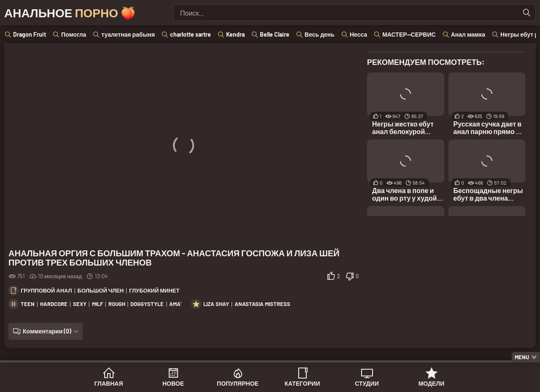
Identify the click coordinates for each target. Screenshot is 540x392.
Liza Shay (216, 304)
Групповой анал (46, 290)
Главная (109, 383)
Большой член (101, 290)
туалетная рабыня (128, 34)
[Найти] (527, 13)
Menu (522, 357)
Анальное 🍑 (70, 13)
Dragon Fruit (30, 34)
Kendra (235, 34)
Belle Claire (275, 34)
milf (97, 304)
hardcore (54, 304)
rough (117, 304)
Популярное (238, 383)
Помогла (74, 34)
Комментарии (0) (47, 331)
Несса (358, 34)
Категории (302, 383)
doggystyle (147, 304)
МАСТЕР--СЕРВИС (409, 34)
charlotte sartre (190, 34)
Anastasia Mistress (262, 304)
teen (28, 304)
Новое (173, 383)
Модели (432, 383)
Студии (367, 383)
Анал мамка (468, 34)
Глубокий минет (154, 290)
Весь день (320, 34)
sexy (80, 304)
